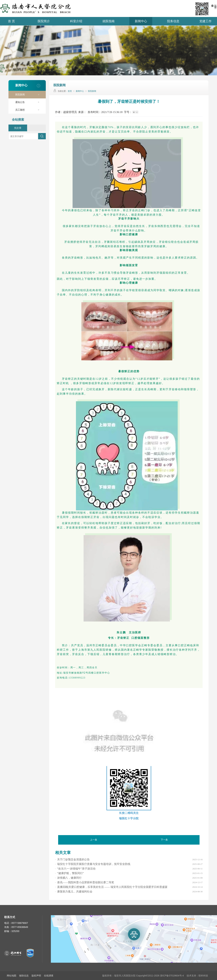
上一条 (94, 840)
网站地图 (12, 976)
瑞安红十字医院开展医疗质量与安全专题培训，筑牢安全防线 (93, 864)
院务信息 (173, 21)
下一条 (164, 840)
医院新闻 (29, 95)
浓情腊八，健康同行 (68, 878)
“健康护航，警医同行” (70, 873)
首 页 (11, 21)
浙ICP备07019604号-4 (172, 976)
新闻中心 (141, 21)
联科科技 (203, 976)
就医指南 (108, 21)
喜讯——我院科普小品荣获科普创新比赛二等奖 (85, 882)
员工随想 (29, 110)
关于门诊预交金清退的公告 (72, 859)
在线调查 (49, 976)
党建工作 (205, 21)
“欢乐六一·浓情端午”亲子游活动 (75, 869)
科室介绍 (76, 21)
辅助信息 (24, 976)
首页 (70, 91)
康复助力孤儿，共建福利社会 (74, 892)
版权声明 (36, 976)
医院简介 (44, 21)
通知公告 (29, 102)
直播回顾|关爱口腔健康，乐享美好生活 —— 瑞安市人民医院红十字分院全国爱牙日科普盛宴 (111, 887)
